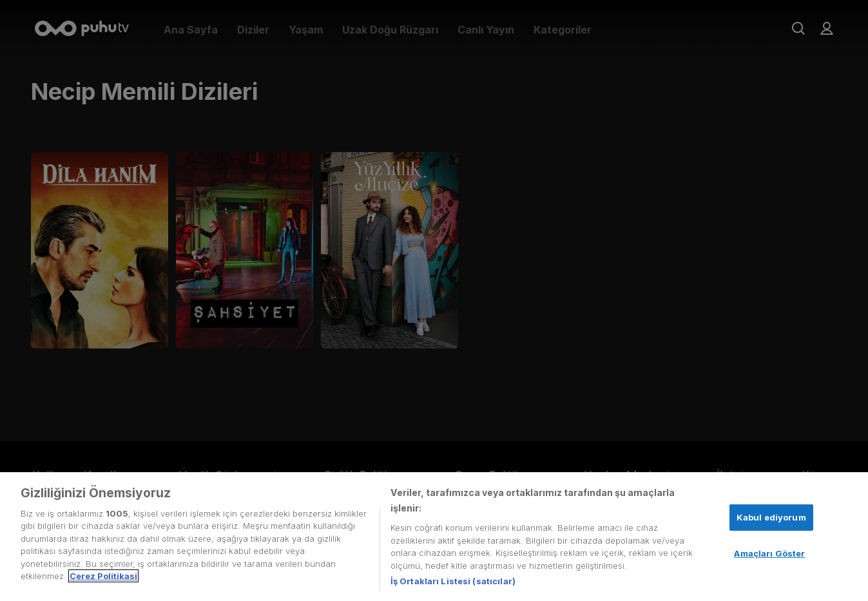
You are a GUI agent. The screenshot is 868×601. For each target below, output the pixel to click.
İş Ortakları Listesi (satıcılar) (453, 581)
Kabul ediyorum (771, 517)
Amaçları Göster (769, 553)
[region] (434, 537)
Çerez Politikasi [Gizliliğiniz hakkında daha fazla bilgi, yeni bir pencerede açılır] (103, 576)
